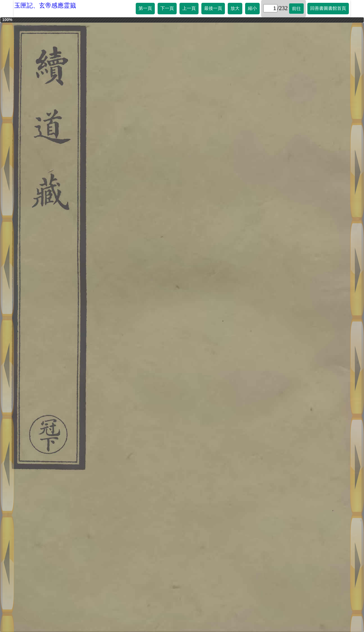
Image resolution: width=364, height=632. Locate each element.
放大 (235, 8)
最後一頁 (213, 8)
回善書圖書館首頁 (328, 8)
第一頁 (145, 8)
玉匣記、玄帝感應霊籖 (45, 5)
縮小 (252, 8)
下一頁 (167, 8)
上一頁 (189, 8)
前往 (296, 9)
